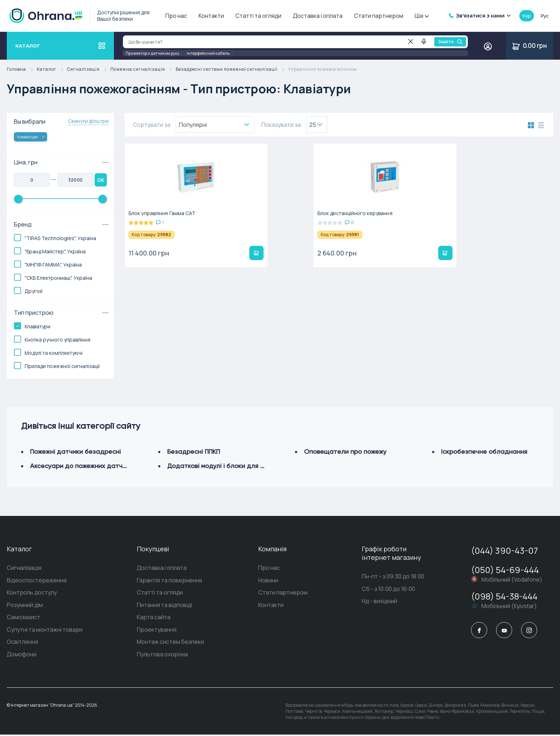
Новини (268, 581)
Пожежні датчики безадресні (75, 451)
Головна (22, 69)
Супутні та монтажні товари (45, 631)
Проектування (157, 631)
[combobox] (215, 125)
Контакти (211, 16)
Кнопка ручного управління (57, 340)
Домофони (22, 656)
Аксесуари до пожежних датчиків (82, 466)
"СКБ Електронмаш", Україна (58, 278)
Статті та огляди (258, 16)
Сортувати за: (152, 125)
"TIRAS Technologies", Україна (60, 238)
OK (101, 180)
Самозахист (24, 618)
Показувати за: (282, 125)
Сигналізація (89, 69)
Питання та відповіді (164, 606)
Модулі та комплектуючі (54, 353)
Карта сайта (154, 618)
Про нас (176, 16)
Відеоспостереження (37, 581)
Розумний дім (25, 606)
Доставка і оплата (318, 16)
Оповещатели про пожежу (345, 451)
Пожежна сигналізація (143, 69)
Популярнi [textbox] (193, 125)
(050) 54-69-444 (505, 570)
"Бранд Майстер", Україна (55, 251)
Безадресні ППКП (194, 451)
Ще (421, 16)
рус (545, 16)
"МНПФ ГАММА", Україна (53, 265)
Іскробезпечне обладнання (484, 451)
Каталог (52, 69)
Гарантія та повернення (169, 581)
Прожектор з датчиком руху (152, 53)
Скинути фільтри (89, 121)
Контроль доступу (32, 593)
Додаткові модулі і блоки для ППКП (221, 466)
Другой (34, 291)
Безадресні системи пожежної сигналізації (232, 69)
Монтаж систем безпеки (170, 643)
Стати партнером (379, 16)
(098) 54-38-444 (504, 596)
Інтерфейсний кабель (208, 53)
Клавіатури (31, 137)
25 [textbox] (313, 125)
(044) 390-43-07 (504, 550)
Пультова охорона (162, 656)
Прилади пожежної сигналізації (62, 366)
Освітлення (22, 643)
